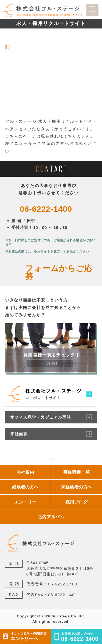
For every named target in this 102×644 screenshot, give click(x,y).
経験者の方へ (25, 487)
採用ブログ (76, 502)
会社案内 (25, 472)
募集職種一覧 (77, 472)
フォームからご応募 (59, 272)
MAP (73, 574)
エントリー (25, 502)
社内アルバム (51, 517)
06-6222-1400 (46, 209)
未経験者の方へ (76, 487)
